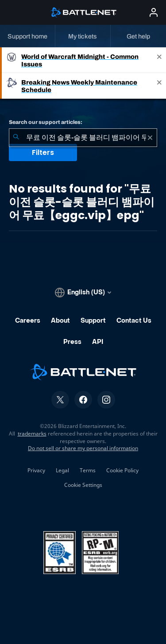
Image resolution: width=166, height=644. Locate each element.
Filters (43, 152)
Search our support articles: (46, 122)
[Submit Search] (16, 138)
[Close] (159, 60)
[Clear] (150, 138)
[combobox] (83, 138)
